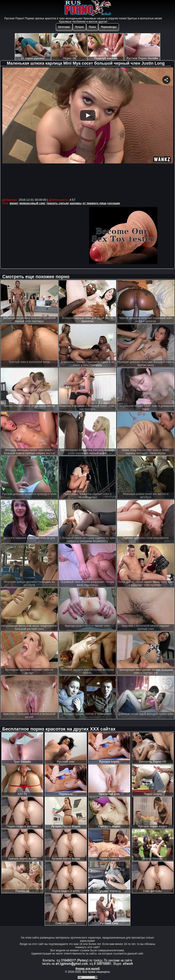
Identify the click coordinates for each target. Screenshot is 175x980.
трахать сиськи (58, 203)
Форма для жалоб (88, 969)
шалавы (76, 203)
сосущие (114, 203)
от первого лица (94, 203)
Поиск (92, 27)
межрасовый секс (32, 203)
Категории (64, 27)
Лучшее (80, 27)
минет (14, 203)
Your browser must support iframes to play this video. (88, 132)
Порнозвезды (109, 27)
